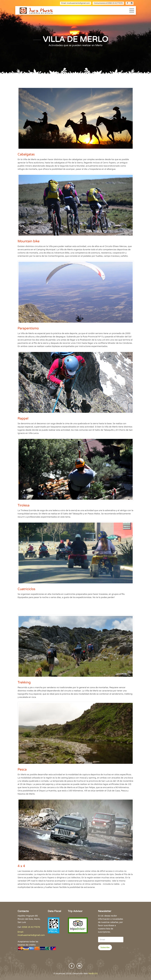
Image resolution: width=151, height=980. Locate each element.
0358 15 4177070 (31, 927)
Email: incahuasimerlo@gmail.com (75, 3)
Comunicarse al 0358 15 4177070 (108, 3)
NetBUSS (93, 974)
